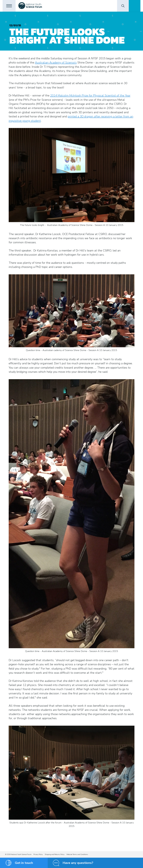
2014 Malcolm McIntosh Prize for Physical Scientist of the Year (90, 96)
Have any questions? (78, 863)
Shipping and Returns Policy (55, 854)
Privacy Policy (38, 854)
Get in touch (24, 863)
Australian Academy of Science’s (56, 63)
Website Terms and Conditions (77, 854)
